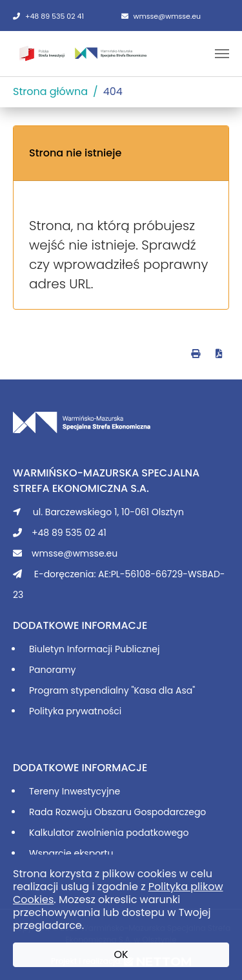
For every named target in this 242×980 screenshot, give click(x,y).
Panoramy (52, 670)
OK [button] (121, 954)
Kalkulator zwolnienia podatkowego (109, 833)
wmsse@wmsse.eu (161, 16)
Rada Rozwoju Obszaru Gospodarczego (117, 812)
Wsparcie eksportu (71, 853)
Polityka (47, 711)
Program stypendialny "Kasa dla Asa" (112, 690)
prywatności (94, 711)
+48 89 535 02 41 (48, 16)
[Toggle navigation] (222, 54)
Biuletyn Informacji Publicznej (94, 649)
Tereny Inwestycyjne (75, 791)
